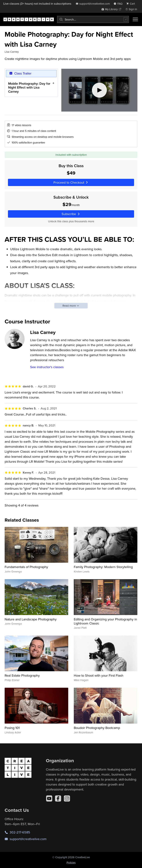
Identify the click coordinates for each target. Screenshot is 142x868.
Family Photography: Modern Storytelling (103, 567)
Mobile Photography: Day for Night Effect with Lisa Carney (29, 87)
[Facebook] (58, 798)
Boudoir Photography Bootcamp (97, 728)
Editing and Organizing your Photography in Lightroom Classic (105, 621)
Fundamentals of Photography (26, 567)
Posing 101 (12, 728)
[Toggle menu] (135, 19)
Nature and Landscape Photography (31, 619)
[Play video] (99, 90)
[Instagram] (67, 798)
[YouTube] (49, 798)
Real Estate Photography (22, 675)
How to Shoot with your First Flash (99, 675)
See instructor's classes (47, 367)
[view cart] (132, 4)
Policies (71, 863)
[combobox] (93, 19)
